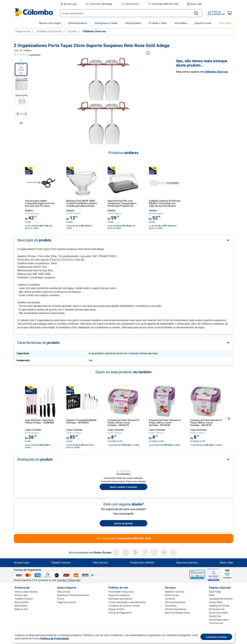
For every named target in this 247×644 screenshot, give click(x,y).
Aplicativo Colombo (175, 592)
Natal (212, 595)
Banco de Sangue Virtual (177, 613)
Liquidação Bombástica (221, 599)
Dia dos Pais (215, 616)
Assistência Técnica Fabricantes (73, 595)
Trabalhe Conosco (61, 563)
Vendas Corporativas (175, 609)
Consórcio (170, 599)
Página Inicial (23, 31)
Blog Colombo (22, 602)
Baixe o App (226, 563)
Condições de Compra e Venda (124, 606)
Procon (61, 599)
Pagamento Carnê (66, 602)
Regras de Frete (117, 609)
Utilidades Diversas (94, 31)
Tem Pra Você (216, 623)
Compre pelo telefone (142, 563)
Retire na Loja (172, 595)
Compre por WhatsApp (99, 4)
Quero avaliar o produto (123, 487)
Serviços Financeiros (175, 602)
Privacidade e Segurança (121, 592)
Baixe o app (195, 4)
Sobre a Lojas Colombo (26, 592)
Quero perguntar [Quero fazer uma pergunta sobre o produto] (123, 523)
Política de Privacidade (55, 638)
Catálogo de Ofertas (219, 606)
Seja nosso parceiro (187, 563)
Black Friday (215, 592)
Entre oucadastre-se (216, 13)
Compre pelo (126, 538)
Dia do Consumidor (218, 613)
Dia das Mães (216, 602)
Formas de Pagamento (120, 613)
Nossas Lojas (69, 4)
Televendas (171, 606)
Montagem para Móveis (120, 599)
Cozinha (72, 31)
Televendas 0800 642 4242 (163, 4)
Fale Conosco (130, 4)
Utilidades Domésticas (49, 31)
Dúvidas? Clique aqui (69, 580)
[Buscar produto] (196, 13)
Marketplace (21, 606)
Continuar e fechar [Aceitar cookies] (216, 637)
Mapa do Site (21, 609)
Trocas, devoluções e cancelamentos (127, 602)
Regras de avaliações (119, 595)
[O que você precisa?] (127, 13)
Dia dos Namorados (219, 620)
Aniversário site (217, 609)
